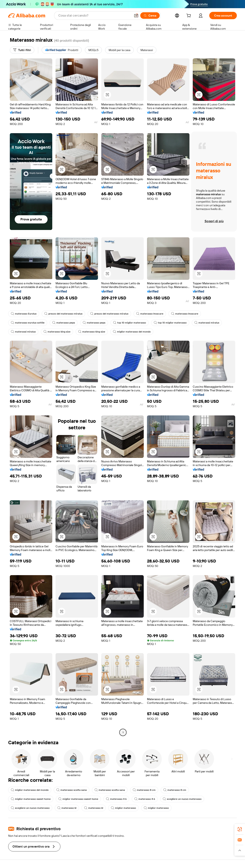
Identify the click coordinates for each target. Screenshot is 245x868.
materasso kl (67, 808)
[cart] (189, 16)
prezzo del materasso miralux (63, 314)
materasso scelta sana (72, 790)
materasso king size (57, 332)
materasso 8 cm (144, 790)
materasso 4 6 (116, 799)
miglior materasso (123, 808)
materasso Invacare (150, 314)
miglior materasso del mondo (132, 332)
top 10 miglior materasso (130, 323)
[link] (240, 829)
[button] (136, 16)
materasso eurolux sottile (28, 323)
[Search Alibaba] (94, 16)
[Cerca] (150, 16)
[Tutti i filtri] (22, 50)
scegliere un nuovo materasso (182, 799)
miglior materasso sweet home (31, 799)
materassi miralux (207, 323)
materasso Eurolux (24, 314)
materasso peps (64, 323)
